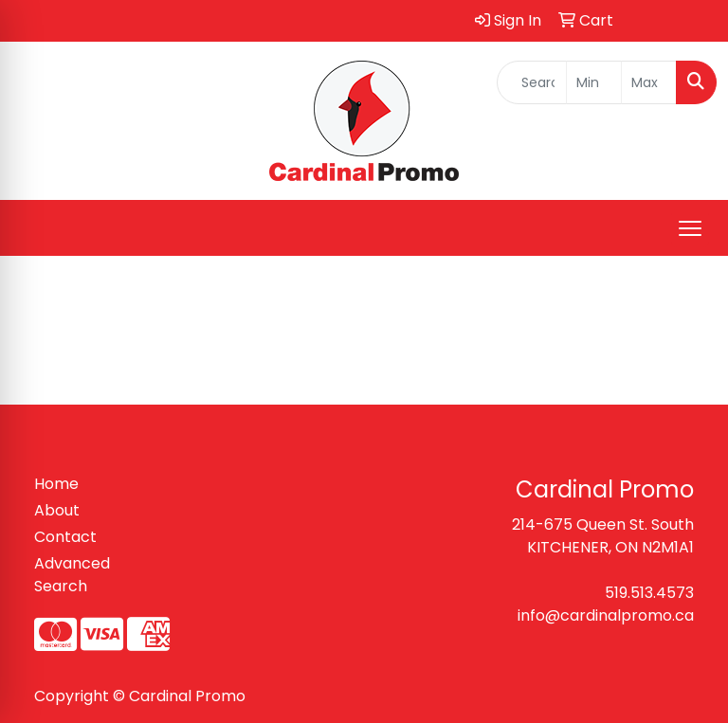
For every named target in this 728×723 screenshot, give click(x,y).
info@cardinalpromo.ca (606, 615)
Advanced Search (72, 575)
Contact (65, 537)
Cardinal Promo (187, 696)
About (57, 510)
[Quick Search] (532, 82)
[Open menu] (690, 228)
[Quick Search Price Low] (594, 82)
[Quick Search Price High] (649, 82)
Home (56, 484)
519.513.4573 (649, 593)
